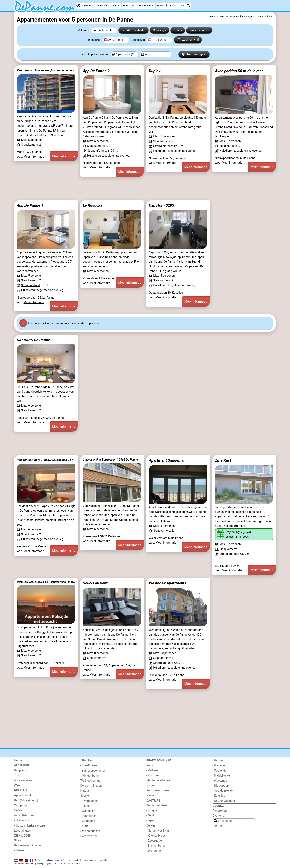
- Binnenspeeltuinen (93, 771)
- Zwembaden (89, 801)
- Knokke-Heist (156, 836)
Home (18, 761)
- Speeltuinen (89, 766)
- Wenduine (154, 851)
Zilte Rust (223, 460)
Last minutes (22, 831)
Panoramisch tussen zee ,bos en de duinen (45, 70)
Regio (173, 6)
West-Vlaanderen (157, 805)
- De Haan (219, 761)
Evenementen (147, 6)
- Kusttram (153, 775)
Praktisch (162, 6)
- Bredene (219, 766)
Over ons (218, 816)
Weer (182, 6)
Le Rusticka (93, 205)
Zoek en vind (188, 40)
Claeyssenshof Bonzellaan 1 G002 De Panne (110, 460)
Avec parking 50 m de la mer (239, 71)
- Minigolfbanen (90, 776)
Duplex (155, 71)
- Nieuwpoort (22, 821)
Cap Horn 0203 (162, 205)
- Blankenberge (156, 846)
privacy (39, 864)
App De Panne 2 (96, 71)
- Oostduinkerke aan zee (30, 826)
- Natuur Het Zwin (158, 831)
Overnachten (103, 6)
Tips (17, 775)
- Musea (19, 851)
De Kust (151, 826)
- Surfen (85, 826)
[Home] (78, 6)
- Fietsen (86, 806)
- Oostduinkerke (223, 791)
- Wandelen (88, 811)
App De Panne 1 (30, 205)
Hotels (178, 30)
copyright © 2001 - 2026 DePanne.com (61, 864)
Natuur (85, 791)
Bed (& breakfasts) (134, 30)
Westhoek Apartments (168, 583)
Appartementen (104, 30)
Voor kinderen (23, 780)
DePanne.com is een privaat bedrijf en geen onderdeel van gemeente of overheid (71, 860)
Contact (218, 826)
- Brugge (152, 810)
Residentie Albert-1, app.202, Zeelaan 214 (45, 460)
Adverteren (220, 811)
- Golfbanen (88, 821)
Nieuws (151, 796)
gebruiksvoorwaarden (24, 864)
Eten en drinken (90, 831)
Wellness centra (91, 781)
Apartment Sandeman (167, 460)
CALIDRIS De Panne (33, 340)
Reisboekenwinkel (158, 791)
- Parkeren (153, 770)
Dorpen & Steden (91, 786)
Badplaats (21, 770)
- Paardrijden (89, 816)
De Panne (88, 6)
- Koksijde (219, 796)
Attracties (87, 761)
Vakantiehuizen (199, 30)
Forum (151, 786)
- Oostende (220, 771)
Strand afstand (97, 151)
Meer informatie (34, 157)
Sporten (85, 796)
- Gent (150, 816)
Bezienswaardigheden (28, 846)
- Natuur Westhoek (225, 801)
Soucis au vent (95, 583)
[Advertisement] (135, 189)
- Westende (220, 781)
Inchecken (95, 40)
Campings (160, 30)
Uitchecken (138, 40)
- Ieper (150, 821)
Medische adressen (159, 780)
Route (150, 765)
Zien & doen (130, 6)
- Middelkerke (221, 776)
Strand (117, 6)
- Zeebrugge (154, 841)
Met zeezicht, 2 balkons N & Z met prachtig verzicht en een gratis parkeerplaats (46, 582)
